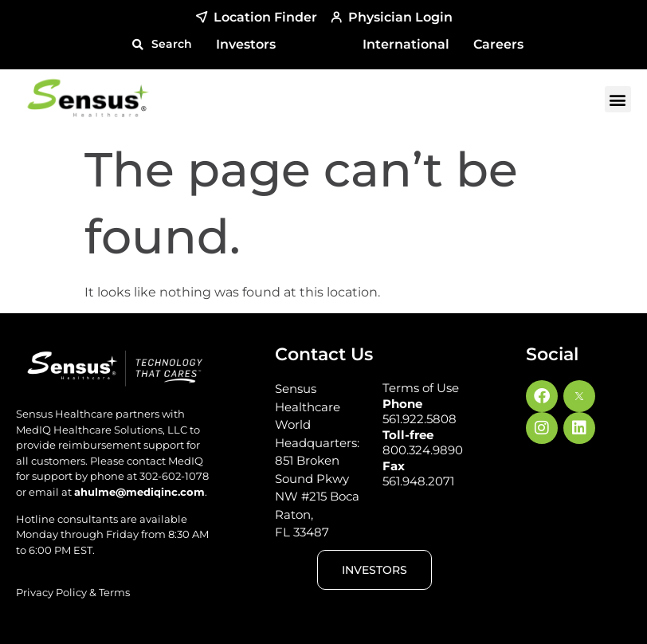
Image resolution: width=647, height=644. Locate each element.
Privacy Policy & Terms (73, 592)
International (406, 44)
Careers (498, 44)
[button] (162, 44)
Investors (246, 44)
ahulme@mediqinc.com (139, 492)
